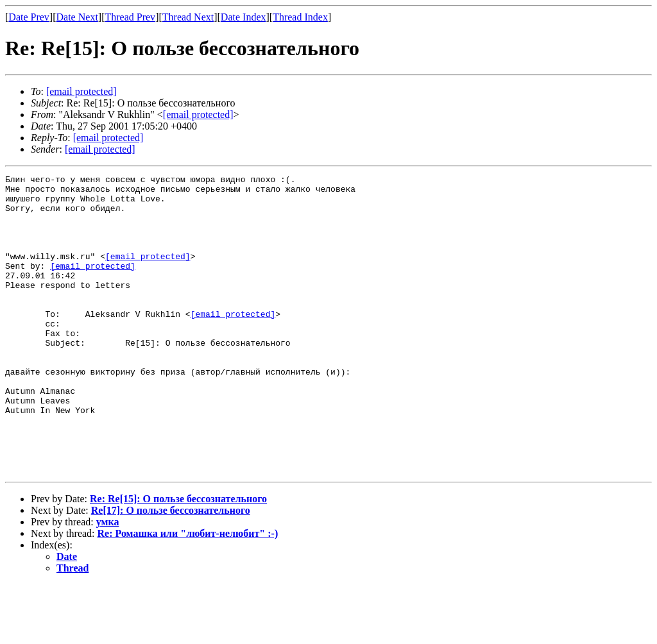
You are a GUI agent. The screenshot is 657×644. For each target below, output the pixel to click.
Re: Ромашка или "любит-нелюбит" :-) (188, 593)
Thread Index (300, 17)
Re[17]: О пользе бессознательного (171, 570)
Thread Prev (130, 17)
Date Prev (29, 17)
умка (108, 581)
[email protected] (148, 273)
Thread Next (188, 17)
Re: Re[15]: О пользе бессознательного (178, 558)
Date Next (77, 17)
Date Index (243, 17)
